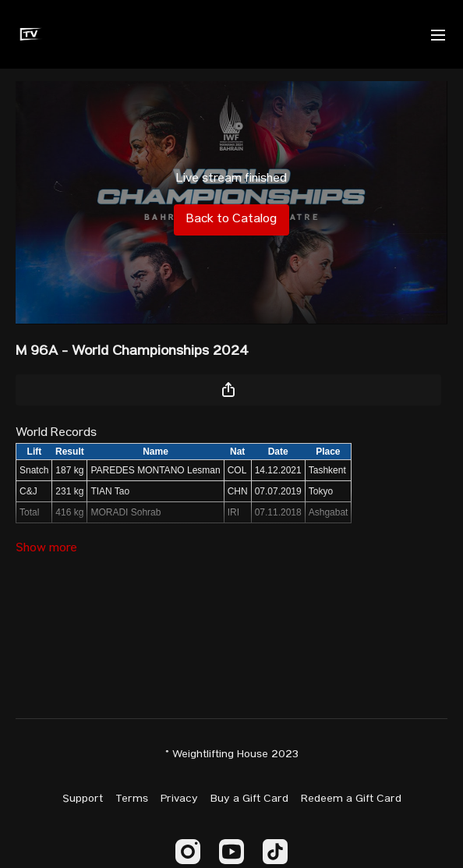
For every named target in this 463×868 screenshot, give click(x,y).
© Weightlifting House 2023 (232, 755)
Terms (132, 799)
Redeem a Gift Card (351, 799)
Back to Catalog (231, 220)
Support (83, 799)
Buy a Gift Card (249, 799)
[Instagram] (188, 852)
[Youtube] (231, 852)
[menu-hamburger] (438, 34)
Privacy (179, 799)
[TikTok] (275, 852)
